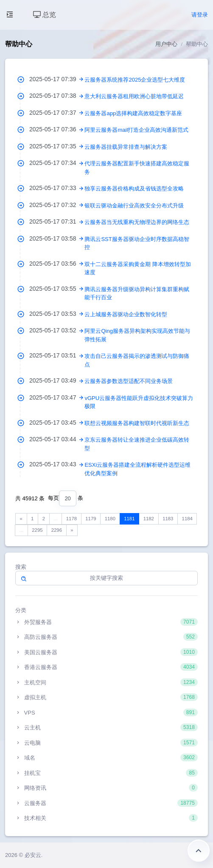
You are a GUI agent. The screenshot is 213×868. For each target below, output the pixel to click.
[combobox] (67, 498)
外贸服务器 (106, 622)
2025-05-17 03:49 (57, 380)
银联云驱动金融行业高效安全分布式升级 (134, 206)
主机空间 (106, 682)
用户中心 (166, 44)
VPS (106, 712)
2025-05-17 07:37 (57, 113)
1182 (149, 519)
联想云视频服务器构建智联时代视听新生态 (137, 423)
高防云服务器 (106, 637)
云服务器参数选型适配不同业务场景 (129, 381)
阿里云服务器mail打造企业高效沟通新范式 (136, 130)
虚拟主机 (106, 697)
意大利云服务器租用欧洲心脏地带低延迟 (134, 96)
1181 (129, 519)
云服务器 (106, 803)
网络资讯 (106, 788)
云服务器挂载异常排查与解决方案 (126, 147)
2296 (57, 530)
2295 (37, 530)
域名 (106, 757)
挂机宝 (106, 773)
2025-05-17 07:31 (57, 221)
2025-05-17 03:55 (57, 289)
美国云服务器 (106, 652)
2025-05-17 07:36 (57, 129)
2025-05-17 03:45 (57, 423)
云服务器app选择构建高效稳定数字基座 (133, 113)
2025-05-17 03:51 (57, 355)
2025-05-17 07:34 (57, 163)
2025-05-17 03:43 (57, 464)
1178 (71, 519)
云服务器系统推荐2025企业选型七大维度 (135, 80)
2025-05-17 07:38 (57, 96)
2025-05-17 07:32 (57, 205)
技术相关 (106, 818)
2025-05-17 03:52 (57, 330)
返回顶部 (199, 851)
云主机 (106, 727)
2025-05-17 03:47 (57, 397)
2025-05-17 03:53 (57, 314)
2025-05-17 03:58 (57, 238)
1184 (187, 519)
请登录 (200, 15)
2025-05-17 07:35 (57, 146)
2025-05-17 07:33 (57, 188)
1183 (168, 519)
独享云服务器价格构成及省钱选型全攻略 (134, 189)
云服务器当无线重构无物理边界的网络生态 (137, 222)
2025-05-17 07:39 (57, 79)
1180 (110, 519)
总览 (45, 15)
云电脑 (106, 743)
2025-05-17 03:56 (57, 264)
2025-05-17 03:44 (57, 439)
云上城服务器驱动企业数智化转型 (126, 314)
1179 (91, 519)
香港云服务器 (106, 667)
